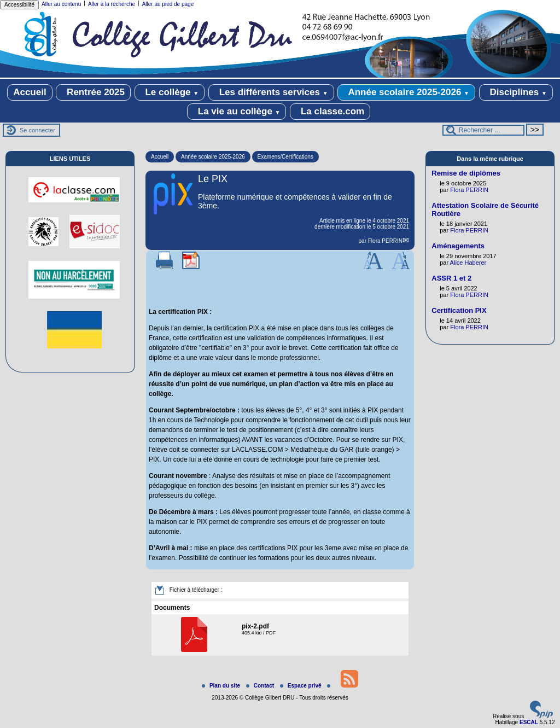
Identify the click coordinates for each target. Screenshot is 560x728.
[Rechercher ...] (483, 130)
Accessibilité (19, 5)
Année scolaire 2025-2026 (406, 92)
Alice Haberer (468, 263)
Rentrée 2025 (93, 92)
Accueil (30, 92)
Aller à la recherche (112, 4)
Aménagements (458, 246)
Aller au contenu (61, 4)
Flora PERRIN (385, 241)
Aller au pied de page (168, 4)
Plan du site (222, 686)
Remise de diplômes (466, 173)
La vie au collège (237, 112)
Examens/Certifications (285, 157)
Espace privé (301, 686)
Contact (261, 686)
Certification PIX (459, 310)
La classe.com (330, 112)
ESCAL (529, 722)
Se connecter (37, 130)
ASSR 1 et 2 (451, 278)
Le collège (170, 92)
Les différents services (271, 92)
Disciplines (516, 92)
